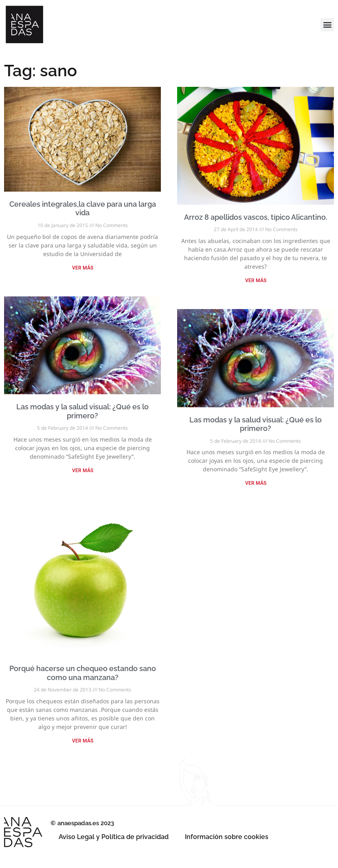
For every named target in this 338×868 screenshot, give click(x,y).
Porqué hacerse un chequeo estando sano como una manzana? (83, 673)
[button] (327, 25)
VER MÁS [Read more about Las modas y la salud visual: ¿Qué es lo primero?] (83, 470)
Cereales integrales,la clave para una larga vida (83, 209)
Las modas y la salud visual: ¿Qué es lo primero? (82, 411)
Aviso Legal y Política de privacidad (114, 837)
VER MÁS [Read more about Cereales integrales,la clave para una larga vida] (83, 268)
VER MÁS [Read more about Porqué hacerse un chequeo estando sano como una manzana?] (83, 741)
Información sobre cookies (227, 837)
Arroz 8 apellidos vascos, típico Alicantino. (256, 217)
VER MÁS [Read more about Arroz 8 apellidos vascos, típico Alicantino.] (256, 280)
